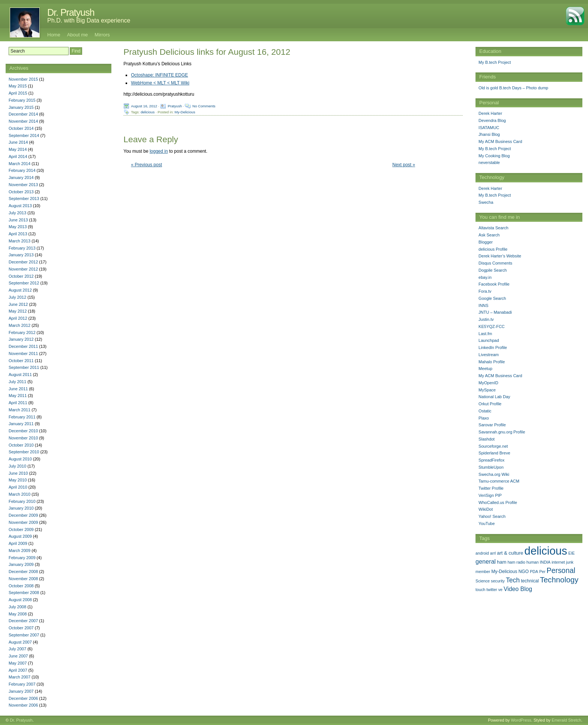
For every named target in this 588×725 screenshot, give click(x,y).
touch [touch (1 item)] (480, 590)
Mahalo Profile (492, 362)
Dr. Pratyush (71, 12)
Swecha (486, 202)
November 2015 (23, 79)
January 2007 (21, 691)
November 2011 (23, 353)
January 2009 (21, 564)
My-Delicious (185, 112)
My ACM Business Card (500, 141)
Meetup (485, 369)
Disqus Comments (495, 263)
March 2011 (19, 410)
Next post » (404, 165)
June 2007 (18, 656)
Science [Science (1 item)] (483, 581)
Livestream (489, 355)
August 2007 (20, 642)
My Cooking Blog (494, 156)
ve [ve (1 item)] (500, 590)
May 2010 (18, 480)
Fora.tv (485, 291)
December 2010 (23, 431)
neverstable (489, 162)
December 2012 (23, 262)
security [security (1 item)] (498, 581)
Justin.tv (486, 319)
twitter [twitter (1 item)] (492, 590)
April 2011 (18, 403)
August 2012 (20, 290)
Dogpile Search (493, 270)
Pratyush (175, 106)
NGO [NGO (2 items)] (523, 572)
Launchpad (489, 340)
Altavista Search (493, 228)
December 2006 (23, 698)
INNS (483, 305)
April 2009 (18, 543)
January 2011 (21, 424)
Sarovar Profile (492, 425)
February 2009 (22, 558)
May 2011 (18, 396)
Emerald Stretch (566, 720)
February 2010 (22, 501)
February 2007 (22, 684)
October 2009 (21, 529)
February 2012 (22, 332)
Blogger (486, 242)
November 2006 (23, 705)
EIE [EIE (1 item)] (572, 553)
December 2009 (23, 515)
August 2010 (20, 459)
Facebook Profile (494, 284)
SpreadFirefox (491, 460)
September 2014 (24, 135)
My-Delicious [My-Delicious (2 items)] (504, 572)
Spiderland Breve (494, 453)
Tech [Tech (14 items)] (513, 580)
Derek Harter (490, 113)
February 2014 (22, 170)
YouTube (487, 523)
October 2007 (21, 628)
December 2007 (23, 621)
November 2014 (23, 121)
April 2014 (18, 156)
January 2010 (21, 508)
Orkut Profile (490, 404)
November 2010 (23, 438)
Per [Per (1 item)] (542, 572)
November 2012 (23, 269)
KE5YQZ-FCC (492, 326)
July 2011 (17, 382)
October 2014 (21, 128)
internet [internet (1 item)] (558, 562)
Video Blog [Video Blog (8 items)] (518, 589)
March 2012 (19, 325)
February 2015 (22, 100)
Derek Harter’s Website (500, 256)
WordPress (521, 720)
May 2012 (18, 311)
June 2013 (18, 220)
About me (78, 35)
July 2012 (17, 297)
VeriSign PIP (490, 495)
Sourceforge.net (493, 446)
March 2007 (19, 677)
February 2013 (22, 248)
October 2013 (21, 192)
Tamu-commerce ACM (499, 481)
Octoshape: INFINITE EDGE (159, 75)
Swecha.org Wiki (494, 474)
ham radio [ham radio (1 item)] (516, 562)
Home (54, 35)
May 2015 (18, 86)
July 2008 (17, 607)
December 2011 (23, 346)
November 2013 (23, 185)
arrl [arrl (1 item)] (493, 553)
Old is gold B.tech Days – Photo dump (513, 88)
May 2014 (18, 149)
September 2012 (24, 283)
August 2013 (20, 206)
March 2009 (19, 551)
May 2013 (18, 227)
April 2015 (18, 93)
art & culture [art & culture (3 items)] (510, 553)
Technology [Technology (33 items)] (559, 580)
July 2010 (17, 466)
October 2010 (21, 445)
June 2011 (18, 389)
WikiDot (486, 509)
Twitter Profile (491, 488)
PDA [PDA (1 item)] (534, 572)
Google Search (492, 298)
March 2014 (19, 164)
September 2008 (24, 593)
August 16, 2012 (144, 106)
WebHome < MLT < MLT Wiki (160, 83)
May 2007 (18, 663)
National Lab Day (494, 397)
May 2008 (18, 614)
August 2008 (20, 600)
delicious (148, 112)
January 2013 (21, 255)
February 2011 (22, 417)
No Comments (204, 106)
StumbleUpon (491, 467)
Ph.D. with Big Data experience (89, 20)
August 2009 (20, 536)
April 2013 (18, 234)
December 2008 (23, 572)
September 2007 (24, 635)
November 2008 (23, 579)
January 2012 (21, 339)
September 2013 (24, 199)
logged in (159, 151)
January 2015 (21, 107)
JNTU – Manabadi (495, 312)
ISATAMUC (489, 128)
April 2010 (18, 487)
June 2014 (18, 142)
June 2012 (18, 304)
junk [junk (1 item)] (570, 562)
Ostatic (485, 411)
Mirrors (102, 35)
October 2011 (21, 361)
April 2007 (18, 670)
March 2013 (19, 241)
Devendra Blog (492, 120)
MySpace (487, 390)
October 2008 (21, 586)
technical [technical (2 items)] (530, 581)
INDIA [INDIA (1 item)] (545, 562)
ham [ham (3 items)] (502, 562)
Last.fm (485, 334)
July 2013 (17, 213)
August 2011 (20, 375)
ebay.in (485, 277)
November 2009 (23, 522)
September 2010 (24, 452)
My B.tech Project (495, 62)
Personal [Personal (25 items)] (561, 570)
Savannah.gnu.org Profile (502, 432)
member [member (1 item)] (483, 572)
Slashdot (487, 439)
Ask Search (489, 235)
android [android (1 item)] (482, 553)
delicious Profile (493, 249)
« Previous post (146, 165)
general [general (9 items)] (486, 561)
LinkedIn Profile (493, 347)
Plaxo (484, 418)
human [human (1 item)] (533, 562)
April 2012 (18, 318)
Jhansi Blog (489, 134)
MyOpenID (488, 383)
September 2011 (24, 367)
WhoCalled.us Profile (498, 502)
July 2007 (17, 649)
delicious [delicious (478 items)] (546, 551)
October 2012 (21, 276)
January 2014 (21, 177)
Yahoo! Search (492, 516)
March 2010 (19, 494)
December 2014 (23, 114)
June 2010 (18, 473)
